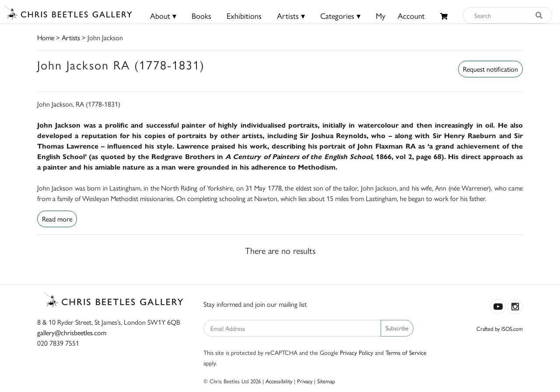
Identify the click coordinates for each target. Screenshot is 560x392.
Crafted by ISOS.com (500, 328)
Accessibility (279, 381)
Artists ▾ (291, 16)
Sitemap (326, 381)
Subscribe (397, 328)
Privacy (305, 381)
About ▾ (163, 16)
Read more (57, 219)
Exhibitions (244, 16)
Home (46, 37)
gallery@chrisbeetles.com (72, 332)
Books (201, 16)
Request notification (490, 69)
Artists (71, 37)
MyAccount (400, 16)
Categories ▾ (340, 16)
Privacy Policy (357, 352)
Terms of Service (406, 352)
